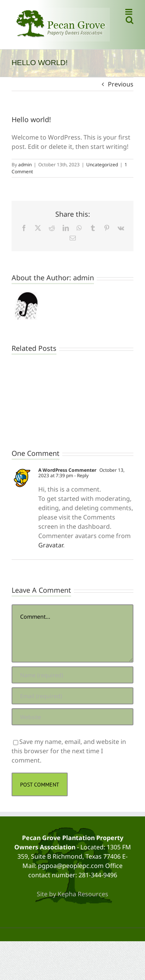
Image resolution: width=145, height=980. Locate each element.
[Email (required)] (72, 696)
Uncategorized (102, 165)
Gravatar (51, 545)
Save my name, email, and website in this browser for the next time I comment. (69, 751)
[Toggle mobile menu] (129, 12)
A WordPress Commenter (67, 470)
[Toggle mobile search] (130, 20)
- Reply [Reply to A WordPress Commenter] (81, 475)
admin (25, 165)
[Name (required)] (72, 675)
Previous (121, 84)
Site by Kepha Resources (72, 894)
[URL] (72, 717)
